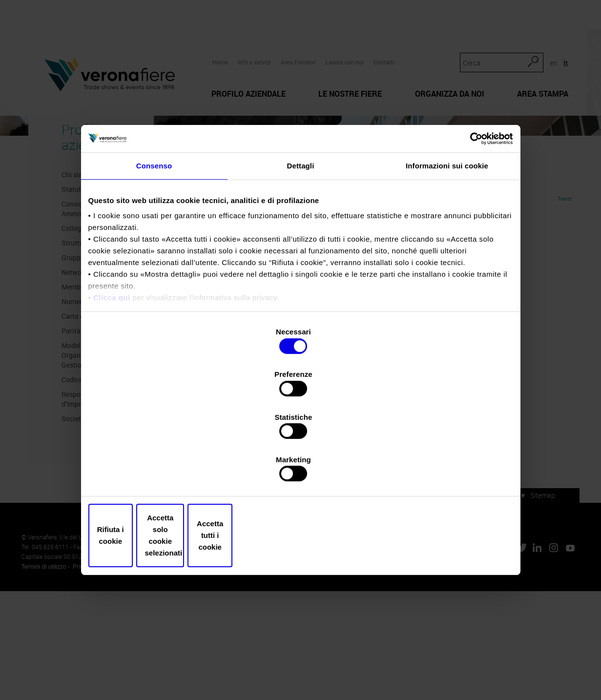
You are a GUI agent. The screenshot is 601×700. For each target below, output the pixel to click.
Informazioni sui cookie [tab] (447, 249)
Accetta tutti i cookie (444, 472)
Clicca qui (112, 381)
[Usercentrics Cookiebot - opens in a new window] (470, 221)
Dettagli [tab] (301, 249)
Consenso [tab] (154, 249)
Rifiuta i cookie (158, 472)
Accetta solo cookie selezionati (301, 472)
